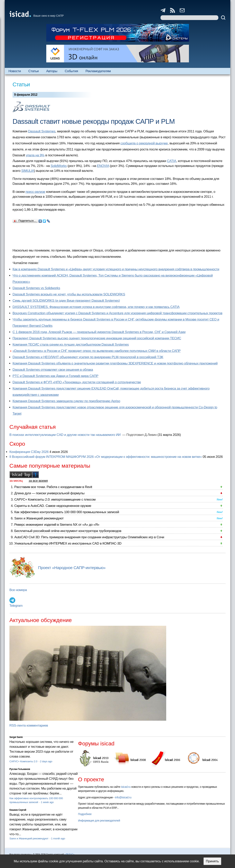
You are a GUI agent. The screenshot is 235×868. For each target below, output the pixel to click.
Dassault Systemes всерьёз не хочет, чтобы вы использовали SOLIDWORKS (69, 294)
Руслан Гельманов (20, 769)
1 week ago (47, 802)
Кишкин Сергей (18, 810)
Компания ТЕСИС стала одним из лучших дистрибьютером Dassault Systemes (71, 345)
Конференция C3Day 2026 (29, 452)
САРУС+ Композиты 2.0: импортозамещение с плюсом (55, 500)
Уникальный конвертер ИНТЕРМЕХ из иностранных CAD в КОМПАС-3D (68, 543)
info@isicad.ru (123, 797)
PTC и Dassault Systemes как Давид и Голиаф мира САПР (55, 376)
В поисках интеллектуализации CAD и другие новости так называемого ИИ (65, 435)
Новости (15, 71)
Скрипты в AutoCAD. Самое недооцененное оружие (53, 506)
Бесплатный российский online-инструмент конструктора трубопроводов (68, 531)
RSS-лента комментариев (29, 725)
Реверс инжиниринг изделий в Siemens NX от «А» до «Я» (57, 525)
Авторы (52, 71)
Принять (212, 861)
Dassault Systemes (42, 131)
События (71, 71)
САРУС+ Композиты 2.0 (24, 761)
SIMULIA (28, 171)
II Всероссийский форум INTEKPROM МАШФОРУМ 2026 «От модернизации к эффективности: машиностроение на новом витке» (106, 457)
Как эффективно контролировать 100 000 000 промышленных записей (67, 512)
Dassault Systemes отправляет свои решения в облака (53, 370)
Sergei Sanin (16, 737)
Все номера (18, 590)
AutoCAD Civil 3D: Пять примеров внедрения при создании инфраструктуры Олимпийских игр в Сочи (89, 537)
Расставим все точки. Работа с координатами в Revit (53, 487)
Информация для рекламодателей (99, 821)
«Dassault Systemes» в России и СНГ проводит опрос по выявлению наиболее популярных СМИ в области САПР (97, 351)
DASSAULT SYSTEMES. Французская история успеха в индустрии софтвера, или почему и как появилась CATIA (96, 307)
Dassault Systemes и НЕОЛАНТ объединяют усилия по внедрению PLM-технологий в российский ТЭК (88, 357)
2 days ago (46, 761)
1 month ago (58, 838)
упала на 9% (35, 155)
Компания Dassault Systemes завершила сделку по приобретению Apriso (66, 401)
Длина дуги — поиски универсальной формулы (49, 493)
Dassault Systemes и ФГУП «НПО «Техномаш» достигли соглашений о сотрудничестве (77, 382)
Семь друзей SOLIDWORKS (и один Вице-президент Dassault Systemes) (66, 301)
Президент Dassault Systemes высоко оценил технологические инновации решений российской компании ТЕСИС (97, 338)
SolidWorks (59, 166)
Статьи (34, 71)
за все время (38, 481)
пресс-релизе (35, 192)
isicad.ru (126, 787)
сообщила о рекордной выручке (144, 143)
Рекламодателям (98, 71)
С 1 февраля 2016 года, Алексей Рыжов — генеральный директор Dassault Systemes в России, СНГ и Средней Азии (99, 332)
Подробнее (85, 814)
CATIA (172, 161)
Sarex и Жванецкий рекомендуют (39, 518)
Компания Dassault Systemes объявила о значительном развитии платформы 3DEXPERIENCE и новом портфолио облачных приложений (115, 363)
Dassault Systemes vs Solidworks (36, 288)
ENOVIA (103, 166)
